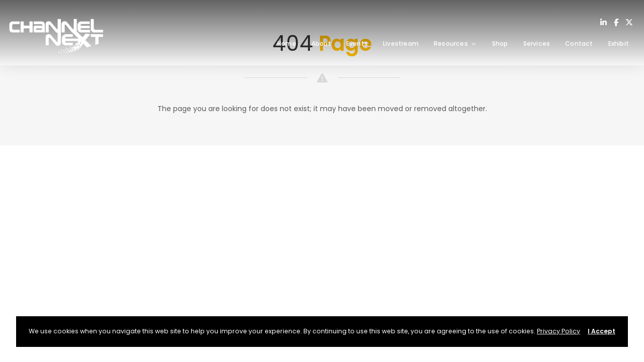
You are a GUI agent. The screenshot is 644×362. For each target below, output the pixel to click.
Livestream (401, 43)
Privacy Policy (558, 331)
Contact (579, 43)
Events (357, 43)
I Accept (601, 331)
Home (287, 43)
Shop (500, 43)
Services (537, 43)
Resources (455, 43)
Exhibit (619, 43)
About (321, 43)
